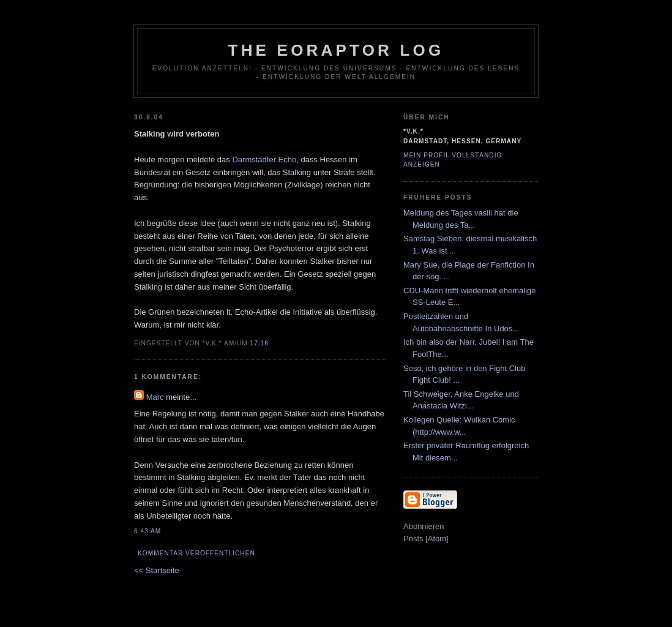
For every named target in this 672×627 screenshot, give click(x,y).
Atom (437, 539)
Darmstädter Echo (264, 160)
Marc (155, 397)
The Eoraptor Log (336, 50)
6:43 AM (147, 531)
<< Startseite (157, 570)
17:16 (259, 343)
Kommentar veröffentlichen (196, 553)
